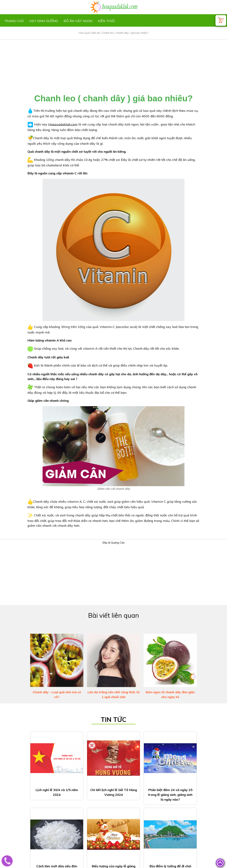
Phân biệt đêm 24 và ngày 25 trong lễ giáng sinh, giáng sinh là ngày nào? (170, 795)
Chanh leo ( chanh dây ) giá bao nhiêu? (125, 33)
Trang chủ (14, 21)
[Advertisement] (113, 64)
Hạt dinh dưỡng (44, 21)
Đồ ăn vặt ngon (78, 21)
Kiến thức (107, 21)
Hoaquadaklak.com (63, 124)
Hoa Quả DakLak (89, 33)
